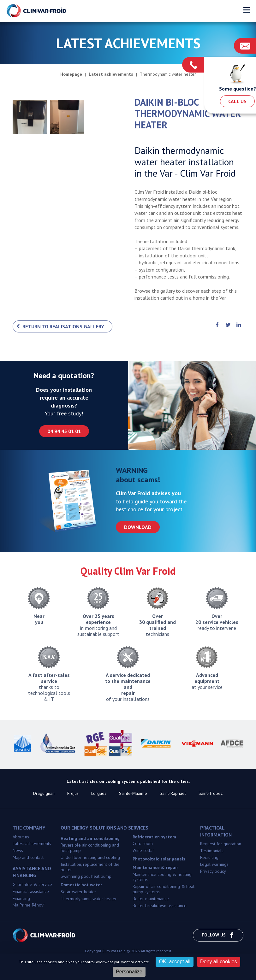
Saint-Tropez (211, 793)
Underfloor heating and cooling (90, 857)
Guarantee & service (32, 884)
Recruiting (209, 857)
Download (138, 527)
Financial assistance (31, 891)
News (18, 850)
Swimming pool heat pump (86, 876)
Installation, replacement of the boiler (90, 867)
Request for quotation (221, 844)
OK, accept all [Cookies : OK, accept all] (175, 962)
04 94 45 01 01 (64, 431)
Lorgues (99, 793)
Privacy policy (213, 871)
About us (21, 837)
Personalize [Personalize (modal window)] (129, 972)
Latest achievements (32, 843)
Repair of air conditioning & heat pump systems (164, 889)
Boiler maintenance (151, 899)
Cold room (143, 843)
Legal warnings (214, 864)
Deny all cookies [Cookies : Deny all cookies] (219, 962)
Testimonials (212, 851)
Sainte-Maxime (133, 793)
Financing (21, 898)
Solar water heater (78, 892)
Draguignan (44, 793)
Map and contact (28, 857)
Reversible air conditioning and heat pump (90, 848)
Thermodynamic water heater (89, 899)
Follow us (218, 935)
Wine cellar (143, 850)
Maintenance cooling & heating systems (162, 877)
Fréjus (73, 793)
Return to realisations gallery (63, 326)
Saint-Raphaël (173, 793)
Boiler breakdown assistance (160, 906)
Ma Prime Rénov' (29, 905)
